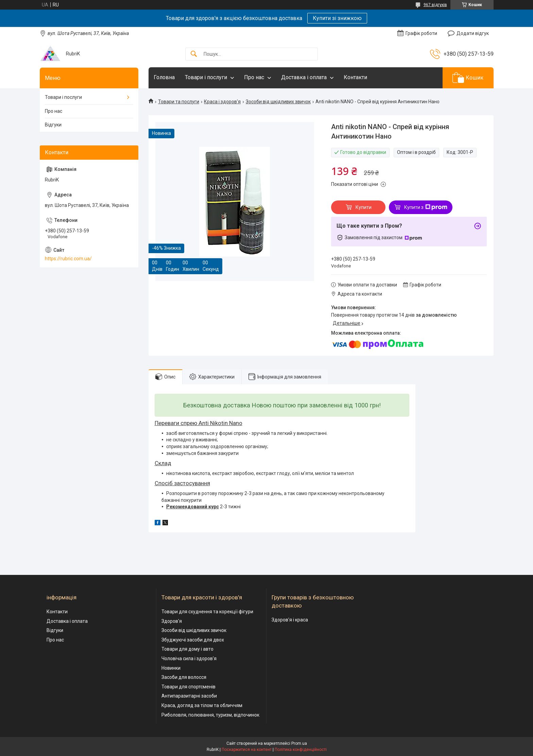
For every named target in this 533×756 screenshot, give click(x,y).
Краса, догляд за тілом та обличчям (202, 705)
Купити (364, 207)
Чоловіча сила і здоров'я (189, 658)
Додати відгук (473, 33)
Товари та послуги (179, 102)
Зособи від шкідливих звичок (278, 102)
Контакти (355, 77)
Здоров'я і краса (290, 620)
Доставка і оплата (304, 77)
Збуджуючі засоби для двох (193, 640)
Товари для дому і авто (187, 649)
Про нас (254, 77)
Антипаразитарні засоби (189, 696)
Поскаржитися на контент (247, 750)
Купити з (426, 207)
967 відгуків (435, 5)
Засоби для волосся (184, 677)
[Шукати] (194, 54)
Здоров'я (172, 621)
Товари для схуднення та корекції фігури (207, 612)
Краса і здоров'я (222, 102)
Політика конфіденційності (301, 750)
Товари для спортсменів (188, 687)
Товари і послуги (206, 77)
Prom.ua (299, 743)
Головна (164, 77)
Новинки (171, 668)
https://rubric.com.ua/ (68, 259)
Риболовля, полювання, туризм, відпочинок (210, 715)
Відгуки (53, 125)
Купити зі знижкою (337, 18)
